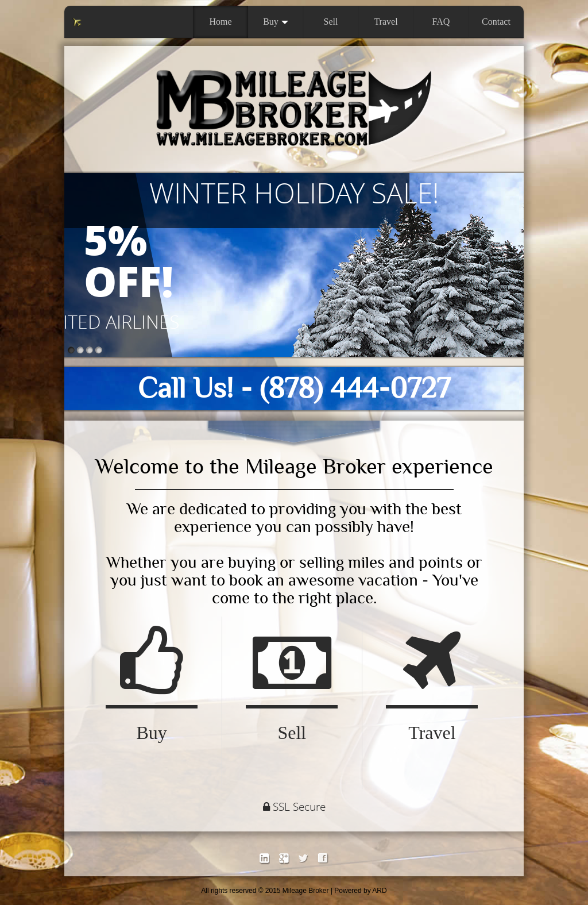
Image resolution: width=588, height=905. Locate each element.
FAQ (441, 22)
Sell (331, 22)
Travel (386, 22)
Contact (496, 22)
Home (220, 22)
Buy (276, 22)
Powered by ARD (360, 891)
